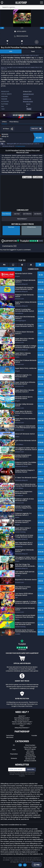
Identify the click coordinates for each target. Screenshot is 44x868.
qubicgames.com (28, 94)
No (25, 865)
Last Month (38, 214)
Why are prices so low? (22, 720)
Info (11, 51)
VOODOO (26, 96)
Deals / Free (30, 753)
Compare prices (20, 146)
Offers (4, 122)
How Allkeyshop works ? (22, 718)
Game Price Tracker (30, 747)
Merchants (10, 737)
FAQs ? (22, 726)
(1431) (30, 241)
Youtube (34, 735)
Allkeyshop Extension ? (22, 728)
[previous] (2, 28)
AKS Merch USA (30, 759)
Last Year (17, 214)
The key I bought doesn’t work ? (22, 722)
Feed (33, 51)
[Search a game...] (22, 7)
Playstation (14, 754)
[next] (42, 28)
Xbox (14, 750)
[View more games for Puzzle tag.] (29, 110)
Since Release (6, 214)
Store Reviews (30, 755)
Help (37, 865)
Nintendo (14, 758)
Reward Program (30, 749)
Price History (14, 122)
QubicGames (27, 99)
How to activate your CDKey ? (22, 724)
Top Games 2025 (30, 757)
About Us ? (22, 716)
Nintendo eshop (28, 101)
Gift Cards (30, 751)
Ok (20, 865)
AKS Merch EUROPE (30, 761)
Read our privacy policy (27, 862)
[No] (42, 862)
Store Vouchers (30, 745)
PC (14, 745)
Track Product (22, 219)
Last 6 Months (27, 214)
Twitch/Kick (10, 735)
